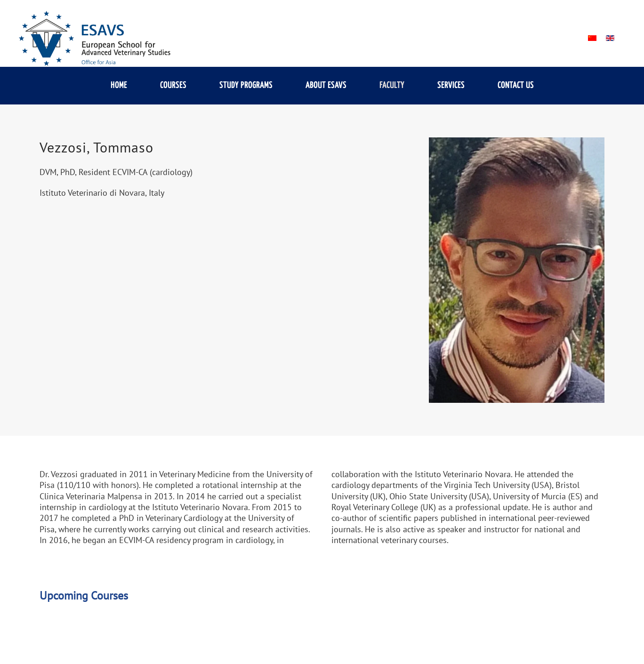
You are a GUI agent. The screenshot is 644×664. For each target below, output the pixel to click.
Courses (173, 86)
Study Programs (246, 86)
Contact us (516, 86)
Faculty (392, 86)
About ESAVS (326, 86)
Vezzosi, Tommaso (97, 147)
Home (119, 86)
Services (451, 86)
